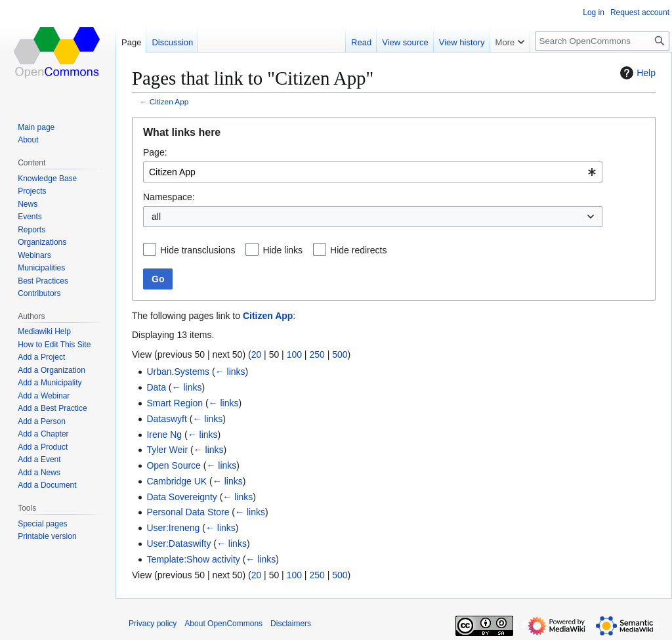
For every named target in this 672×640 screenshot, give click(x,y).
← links (230, 372)
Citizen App (169, 101)
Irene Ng (164, 435)
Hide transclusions (198, 250)
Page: (155, 152)
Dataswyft (166, 419)
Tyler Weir (167, 450)
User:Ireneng (173, 528)
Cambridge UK (177, 481)
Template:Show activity (193, 559)
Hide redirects (358, 250)
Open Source (174, 465)
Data (156, 387)
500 (340, 354)
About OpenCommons (223, 624)
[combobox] (373, 172)
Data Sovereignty (181, 497)
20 (257, 354)
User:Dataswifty (178, 544)
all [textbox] (156, 217)
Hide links (283, 250)
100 (294, 354)
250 (317, 354)
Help (636, 73)
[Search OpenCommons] (602, 41)
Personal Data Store (188, 512)
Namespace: (169, 197)
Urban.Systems (178, 372)
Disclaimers (291, 624)
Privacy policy (153, 624)
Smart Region (175, 403)
